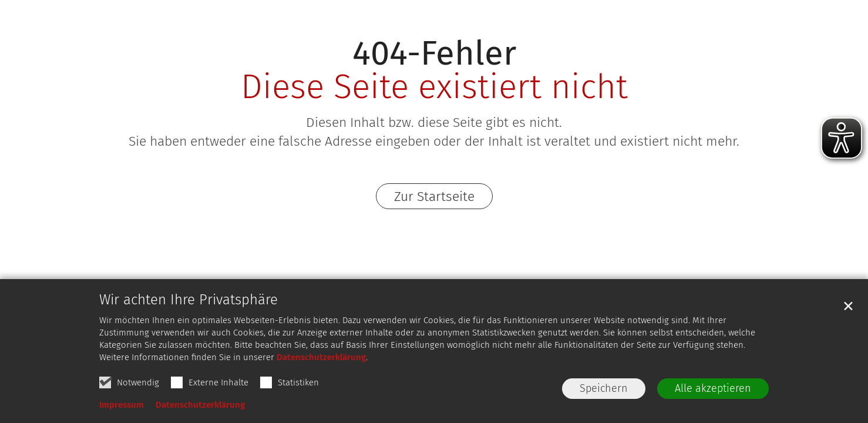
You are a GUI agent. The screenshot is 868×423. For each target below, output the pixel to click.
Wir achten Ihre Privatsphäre (189, 300)
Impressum (122, 405)
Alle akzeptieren (713, 388)
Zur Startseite (434, 196)
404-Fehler (434, 53)
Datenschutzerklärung (321, 357)
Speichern (604, 388)
